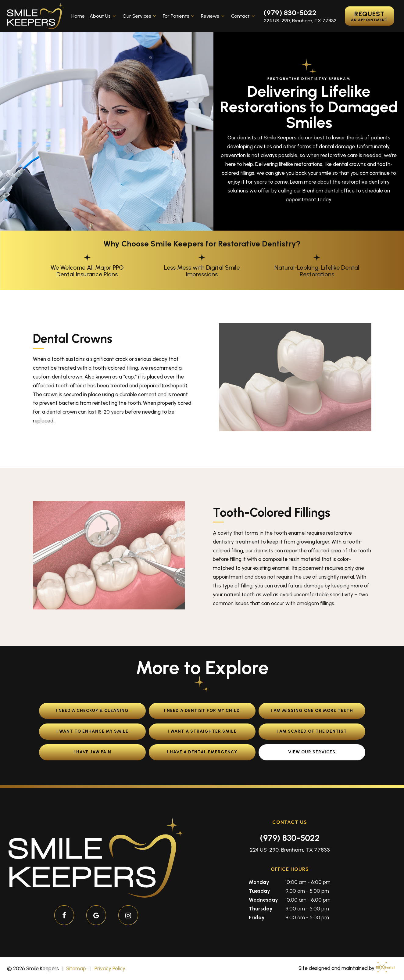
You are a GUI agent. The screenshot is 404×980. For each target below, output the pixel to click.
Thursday (261, 909)
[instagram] (128, 915)
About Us (104, 16)
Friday (257, 917)
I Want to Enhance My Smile (92, 731)
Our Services (140, 16)
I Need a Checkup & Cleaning (92, 711)
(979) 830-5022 (290, 13)
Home (78, 16)
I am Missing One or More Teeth (312, 711)
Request (369, 16)
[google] (96, 915)
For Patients (179, 16)
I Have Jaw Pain (92, 752)
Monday (259, 882)
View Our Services (312, 752)
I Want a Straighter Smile (202, 731)
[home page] (36, 16)
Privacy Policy (110, 968)
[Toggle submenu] (114, 16)
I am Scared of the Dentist (312, 731)
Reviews (213, 16)
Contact (244, 16)
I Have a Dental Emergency (202, 752)
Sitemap (76, 968)
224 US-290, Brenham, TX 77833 (300, 21)
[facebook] (64, 915)
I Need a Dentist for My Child (202, 711)
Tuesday (259, 891)
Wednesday (263, 900)
